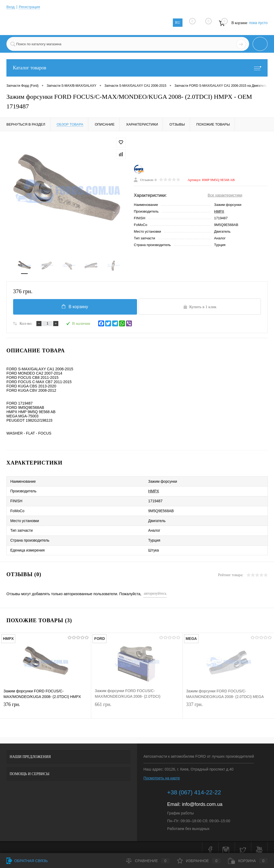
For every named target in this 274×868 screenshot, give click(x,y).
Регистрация (30, 7)
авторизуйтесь (155, 589)
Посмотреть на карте (162, 773)
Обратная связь (27, 861)
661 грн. (137, 705)
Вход (11, 7)
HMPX (219, 212)
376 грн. (45, 705)
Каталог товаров (137, 68)
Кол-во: (26, 324)
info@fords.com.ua (202, 799)
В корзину (74, 307)
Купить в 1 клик (200, 308)
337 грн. (228, 705)
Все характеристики (225, 196)
